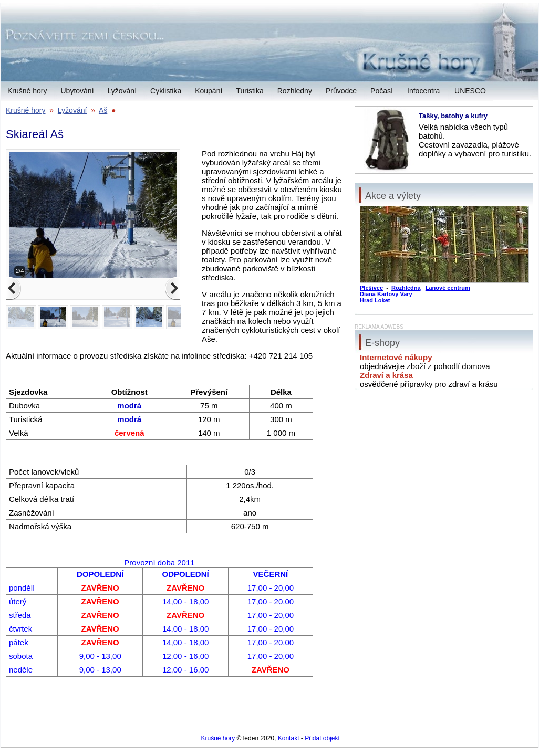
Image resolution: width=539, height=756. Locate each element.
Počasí (382, 91)
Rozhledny (295, 91)
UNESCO (470, 91)
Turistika (250, 91)
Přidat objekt (322, 738)
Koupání (209, 91)
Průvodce (341, 91)
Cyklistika (166, 91)
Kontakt (289, 738)
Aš (103, 110)
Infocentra (423, 91)
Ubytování (77, 91)
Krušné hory (27, 91)
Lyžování (122, 91)
